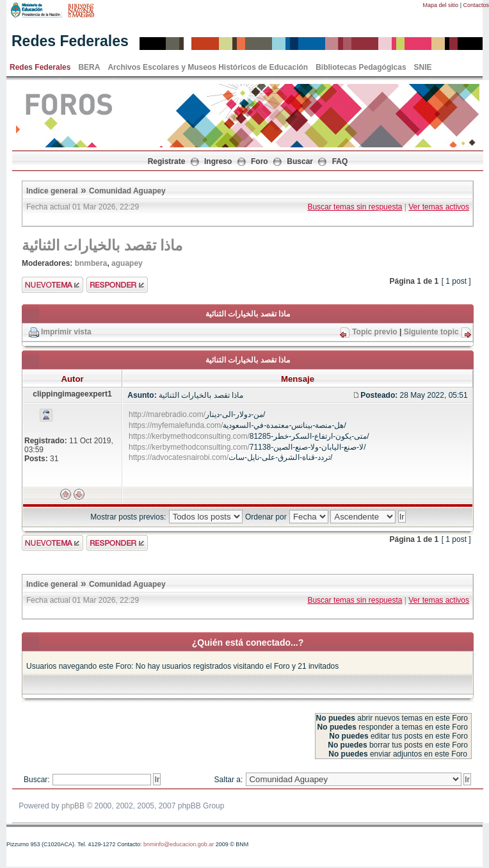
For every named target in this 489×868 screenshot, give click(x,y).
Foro (260, 161)
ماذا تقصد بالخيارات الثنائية (102, 245)
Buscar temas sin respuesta (355, 207)
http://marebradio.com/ (167, 414)
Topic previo (374, 332)
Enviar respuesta (117, 285)
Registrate (167, 161)
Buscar (300, 161)
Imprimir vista (66, 332)
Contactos (476, 5)
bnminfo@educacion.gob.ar (179, 844)
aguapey (127, 263)
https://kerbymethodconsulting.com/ (189, 436)
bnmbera (91, 263)
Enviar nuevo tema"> (52, 285)
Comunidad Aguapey (127, 191)
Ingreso (218, 161)
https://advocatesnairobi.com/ (179, 457)
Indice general (52, 191)
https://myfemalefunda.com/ (176, 425)
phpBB (73, 806)
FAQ (340, 161)
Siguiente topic (431, 332)
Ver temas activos (439, 207)
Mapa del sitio (441, 5)
